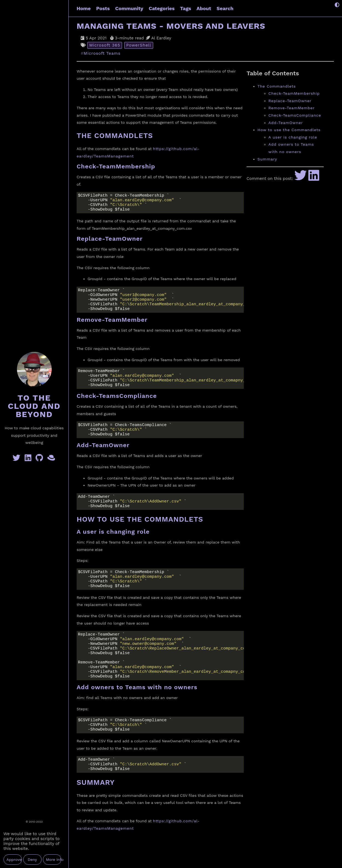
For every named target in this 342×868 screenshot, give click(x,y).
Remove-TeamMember (292, 108)
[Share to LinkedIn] (314, 179)
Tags (186, 8)
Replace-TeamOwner (290, 101)
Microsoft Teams (102, 54)
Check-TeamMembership (294, 93)
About (204, 8)
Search (225, 8)
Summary (267, 159)
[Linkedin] (29, 459)
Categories (162, 8)
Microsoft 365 (105, 45)
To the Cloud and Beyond (34, 406)
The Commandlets (277, 86)
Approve (14, 860)
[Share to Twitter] (301, 179)
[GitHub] (40, 459)
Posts (103, 8)
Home (84, 8)
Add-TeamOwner (286, 123)
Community (129, 8)
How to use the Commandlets (289, 130)
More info (54, 860)
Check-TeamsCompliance (295, 115)
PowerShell (139, 45)
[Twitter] (18, 459)
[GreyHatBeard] (52, 459)
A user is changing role (293, 137)
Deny (32, 860)
